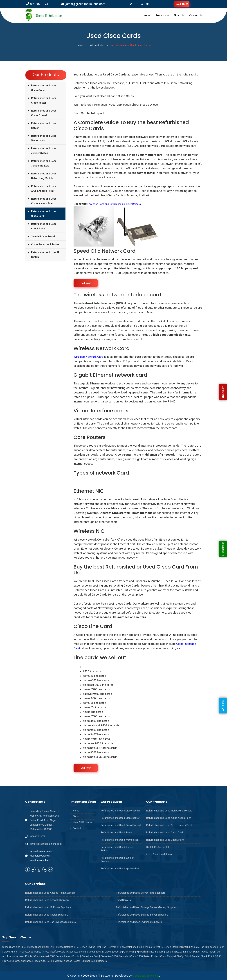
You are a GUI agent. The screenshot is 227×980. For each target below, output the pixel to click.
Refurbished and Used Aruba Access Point (44, 188)
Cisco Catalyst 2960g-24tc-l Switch (180, 956)
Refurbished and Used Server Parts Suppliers (141, 893)
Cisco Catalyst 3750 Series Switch (77, 947)
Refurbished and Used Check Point (44, 226)
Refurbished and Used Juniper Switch (44, 151)
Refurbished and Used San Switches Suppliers (50, 922)
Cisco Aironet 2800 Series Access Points (58, 956)
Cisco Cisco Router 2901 (43, 947)
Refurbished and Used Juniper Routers (44, 163)
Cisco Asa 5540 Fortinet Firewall (86, 951)
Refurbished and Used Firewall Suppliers (47, 900)
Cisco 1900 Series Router (145, 956)
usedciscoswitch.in (41, 856)
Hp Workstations (128, 947)
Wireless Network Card (89, 357)
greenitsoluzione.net (42, 851)
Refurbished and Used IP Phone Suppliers (48, 907)
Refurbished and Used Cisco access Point (44, 201)
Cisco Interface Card (55, 951)
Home (147, 15)
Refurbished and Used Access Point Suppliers (50, 893)
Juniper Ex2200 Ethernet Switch (183, 951)
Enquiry (223, 392)
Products (161, 15)
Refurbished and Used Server (44, 126)
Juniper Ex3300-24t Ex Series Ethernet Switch (164, 947)
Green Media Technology (146, 975)
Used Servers (123, 900)
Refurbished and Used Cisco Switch (44, 88)
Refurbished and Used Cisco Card (44, 214)
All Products (97, 45)
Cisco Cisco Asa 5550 (15, 947)
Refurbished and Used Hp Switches (120, 868)
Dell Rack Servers (107, 947)
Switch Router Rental (43, 236)
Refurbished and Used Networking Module (44, 176)
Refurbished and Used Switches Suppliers (139, 922)
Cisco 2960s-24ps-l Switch (120, 951)
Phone (223, 706)
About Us (179, 15)
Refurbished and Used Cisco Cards (131, 45)
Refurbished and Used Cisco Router (44, 100)
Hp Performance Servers (151, 951)
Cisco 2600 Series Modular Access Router (57, 961)
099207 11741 (38, 4)
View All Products (82, 822)
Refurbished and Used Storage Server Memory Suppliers (147, 907)
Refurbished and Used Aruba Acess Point (169, 818)
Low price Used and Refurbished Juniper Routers (117, 204)
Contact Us (196, 15)
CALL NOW (182, 4)
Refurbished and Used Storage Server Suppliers (142, 915)
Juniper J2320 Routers (94, 961)
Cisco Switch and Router (45, 244)
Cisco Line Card (91, 956)
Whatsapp (223, 549)
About (76, 816)
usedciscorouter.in (40, 860)
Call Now (86, 283)
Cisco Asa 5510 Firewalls (115, 956)
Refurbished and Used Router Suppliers (47, 915)
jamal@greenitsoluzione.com (83, 4)
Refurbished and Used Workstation (44, 138)
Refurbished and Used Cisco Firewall (44, 113)
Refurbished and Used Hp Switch (46, 255)
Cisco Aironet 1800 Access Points (23, 951)
